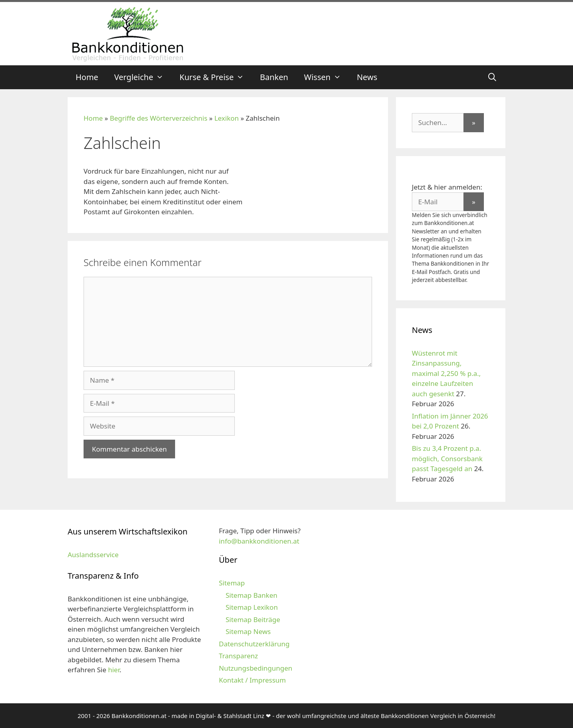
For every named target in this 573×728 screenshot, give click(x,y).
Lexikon (227, 118)
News (367, 77)
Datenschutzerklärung (254, 644)
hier (114, 670)
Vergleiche (143, 77)
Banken (274, 77)
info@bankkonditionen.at (259, 541)
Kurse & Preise (216, 77)
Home (87, 77)
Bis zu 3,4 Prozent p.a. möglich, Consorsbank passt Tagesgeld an (447, 458)
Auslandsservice (93, 555)
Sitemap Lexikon (252, 607)
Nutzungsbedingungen (256, 668)
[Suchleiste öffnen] (492, 77)
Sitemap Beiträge (253, 619)
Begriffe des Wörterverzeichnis (159, 118)
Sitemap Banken (251, 595)
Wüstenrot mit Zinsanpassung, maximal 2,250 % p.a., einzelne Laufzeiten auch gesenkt (446, 373)
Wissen (326, 77)
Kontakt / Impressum (252, 680)
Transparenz (238, 656)
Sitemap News (248, 631)
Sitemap (232, 583)
